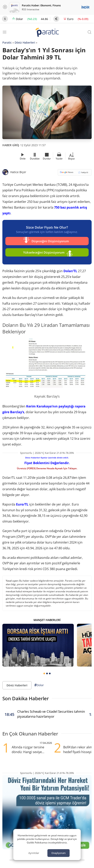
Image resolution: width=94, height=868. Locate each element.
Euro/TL (22, 504)
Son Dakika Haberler (26, 698)
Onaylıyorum (59, 853)
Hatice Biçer (18, 172)
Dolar (39, 685)
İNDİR (85, 7)
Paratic (7, 42)
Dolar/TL (70, 271)
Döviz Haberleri (25, 42)
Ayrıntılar (34, 853)
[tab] (44, 673)
